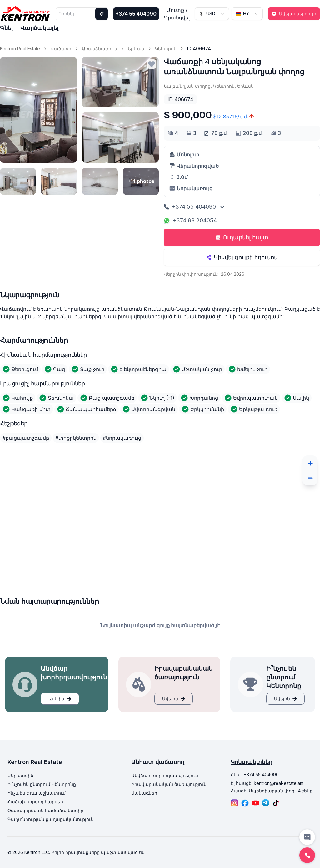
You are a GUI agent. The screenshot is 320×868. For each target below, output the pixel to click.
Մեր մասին (20, 775)
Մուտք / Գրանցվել (177, 14)
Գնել (6, 28)
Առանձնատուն (100, 49)
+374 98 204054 (190, 220)
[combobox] (212, 14)
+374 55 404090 (136, 14)
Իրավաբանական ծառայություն (169, 784)
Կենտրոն (166, 49)
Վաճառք (61, 49)
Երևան (136, 49)
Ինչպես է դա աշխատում (37, 793)
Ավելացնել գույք (294, 14)
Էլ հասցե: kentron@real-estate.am (267, 783)
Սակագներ (144, 793)
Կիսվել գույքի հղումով (242, 257)
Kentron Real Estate (20, 49)
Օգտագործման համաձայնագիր (45, 810)
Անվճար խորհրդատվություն (165, 775)
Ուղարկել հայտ (242, 237)
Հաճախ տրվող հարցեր (35, 802)
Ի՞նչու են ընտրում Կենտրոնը (42, 784)
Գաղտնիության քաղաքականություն (51, 819)
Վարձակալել (39, 28)
